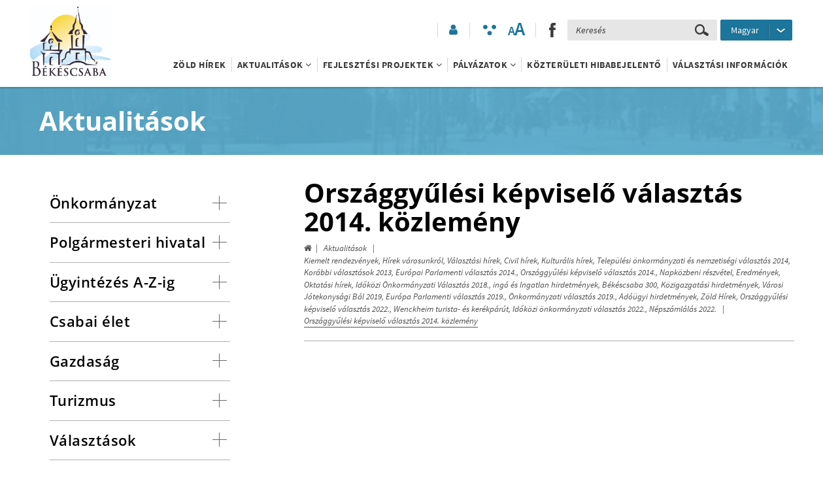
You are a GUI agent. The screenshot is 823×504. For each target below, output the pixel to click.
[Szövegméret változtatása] (516, 30)
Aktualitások (345, 248)
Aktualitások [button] (275, 65)
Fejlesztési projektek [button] (383, 65)
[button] (452, 30)
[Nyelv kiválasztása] (756, 30)
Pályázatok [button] (484, 65)
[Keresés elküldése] (702, 30)
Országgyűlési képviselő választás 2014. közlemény (391, 321)
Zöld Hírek (200, 65)
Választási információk (731, 65)
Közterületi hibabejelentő (594, 65)
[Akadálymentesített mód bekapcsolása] (490, 30)
